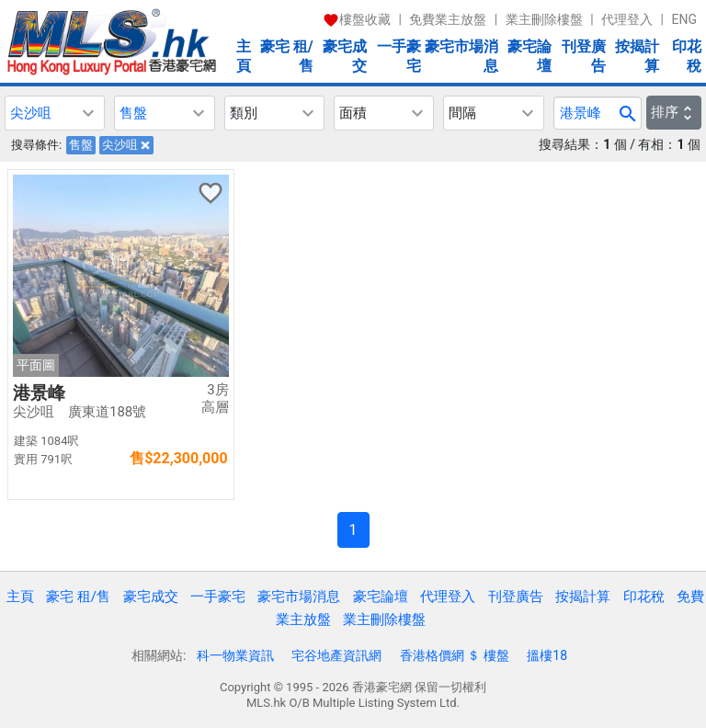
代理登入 (627, 19)
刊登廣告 (584, 56)
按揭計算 (637, 56)
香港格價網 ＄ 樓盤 (455, 655)
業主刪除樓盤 (544, 19)
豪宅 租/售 (287, 56)
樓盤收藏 (357, 19)
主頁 (244, 56)
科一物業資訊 (235, 655)
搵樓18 (547, 655)
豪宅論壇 (529, 56)
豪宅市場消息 (461, 56)
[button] (55, 113)
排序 (674, 112)
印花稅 (687, 56)
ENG (684, 19)
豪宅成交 (345, 56)
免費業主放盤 (448, 19)
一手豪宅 (399, 56)
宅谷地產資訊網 (336, 655)
